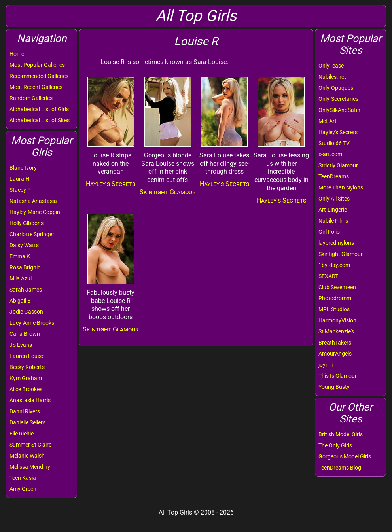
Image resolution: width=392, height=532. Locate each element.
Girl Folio (329, 232)
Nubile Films (333, 221)
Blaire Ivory (23, 168)
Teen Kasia (23, 478)
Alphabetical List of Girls (39, 109)
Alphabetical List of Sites (40, 120)
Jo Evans (21, 345)
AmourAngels (335, 354)
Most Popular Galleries (37, 65)
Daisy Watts (24, 245)
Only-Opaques (336, 88)
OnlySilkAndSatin (339, 110)
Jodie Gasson (26, 312)
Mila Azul (21, 278)
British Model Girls (341, 434)
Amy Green (23, 489)
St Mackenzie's (336, 331)
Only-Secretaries (338, 99)
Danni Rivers (25, 411)
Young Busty (334, 387)
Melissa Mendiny (30, 467)
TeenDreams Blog (340, 468)
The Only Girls (335, 445)
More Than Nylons (341, 187)
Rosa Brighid (25, 267)
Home (17, 54)
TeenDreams (334, 176)
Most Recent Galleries (36, 87)
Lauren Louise (27, 356)
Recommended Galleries (39, 76)
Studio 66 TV (334, 143)
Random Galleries (31, 98)
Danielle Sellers (27, 422)
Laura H (19, 179)
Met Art (328, 121)
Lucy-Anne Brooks (32, 323)
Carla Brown (25, 334)
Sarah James (26, 290)
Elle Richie (22, 434)
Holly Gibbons (27, 223)
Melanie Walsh (27, 456)
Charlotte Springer (32, 234)
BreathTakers (335, 343)
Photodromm (335, 298)
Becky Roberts (27, 367)
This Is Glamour (338, 376)
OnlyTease (331, 66)
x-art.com (330, 154)
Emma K (20, 256)
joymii (326, 365)
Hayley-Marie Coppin (35, 212)
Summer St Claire (30, 445)
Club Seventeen (337, 287)
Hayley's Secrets (338, 132)
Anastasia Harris (30, 400)
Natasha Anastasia (33, 201)
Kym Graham (26, 378)
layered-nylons (336, 243)
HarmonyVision (337, 320)
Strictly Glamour (338, 165)
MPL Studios (334, 309)
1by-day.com (334, 265)
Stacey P (20, 190)
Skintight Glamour (341, 254)
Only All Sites (334, 199)
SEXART (328, 276)
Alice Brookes (26, 389)
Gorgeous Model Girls (345, 456)
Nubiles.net (332, 77)
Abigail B (20, 301)
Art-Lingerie (333, 210)
